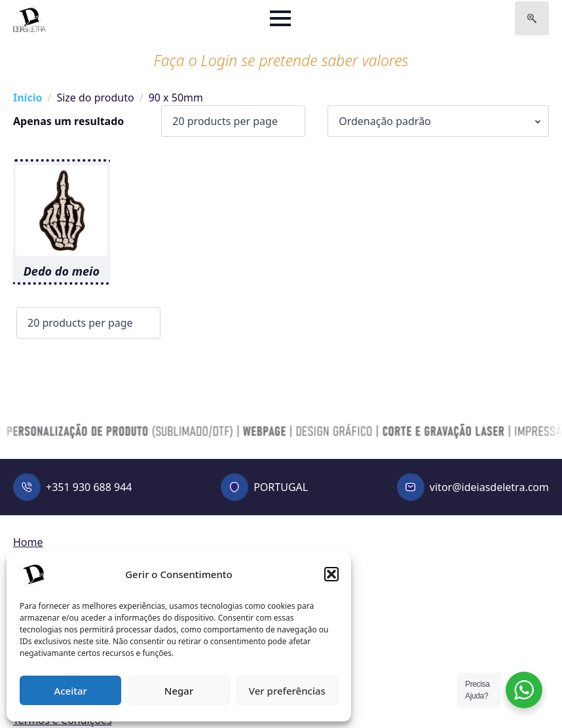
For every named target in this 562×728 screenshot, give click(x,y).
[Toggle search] (532, 18)
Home (28, 542)
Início (28, 98)
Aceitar (70, 691)
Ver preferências (287, 691)
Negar (179, 691)
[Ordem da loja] (438, 121)
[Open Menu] (280, 18)
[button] (331, 574)
